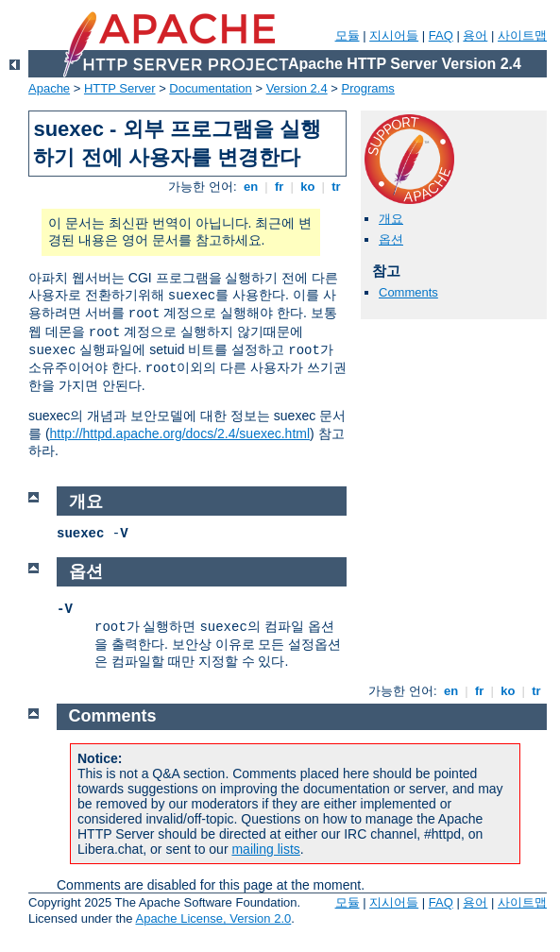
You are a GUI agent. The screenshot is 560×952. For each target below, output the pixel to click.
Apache (49, 88)
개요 (391, 219)
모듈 (348, 35)
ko (308, 187)
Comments (408, 292)
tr (337, 187)
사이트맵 (522, 35)
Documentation (210, 88)
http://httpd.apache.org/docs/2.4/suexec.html (180, 433)
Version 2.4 (297, 88)
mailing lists (265, 849)
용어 (475, 35)
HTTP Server (120, 88)
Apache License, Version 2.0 (213, 918)
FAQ (441, 35)
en (250, 187)
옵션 (391, 239)
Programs (368, 88)
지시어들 (394, 35)
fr (279, 187)
